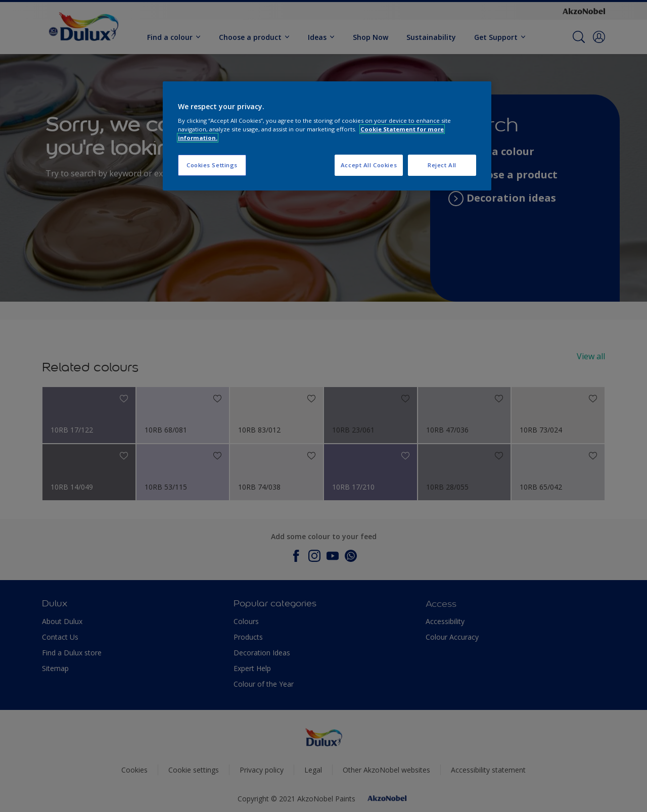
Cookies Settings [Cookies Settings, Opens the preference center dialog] (212, 165)
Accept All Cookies (369, 165)
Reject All (442, 165)
